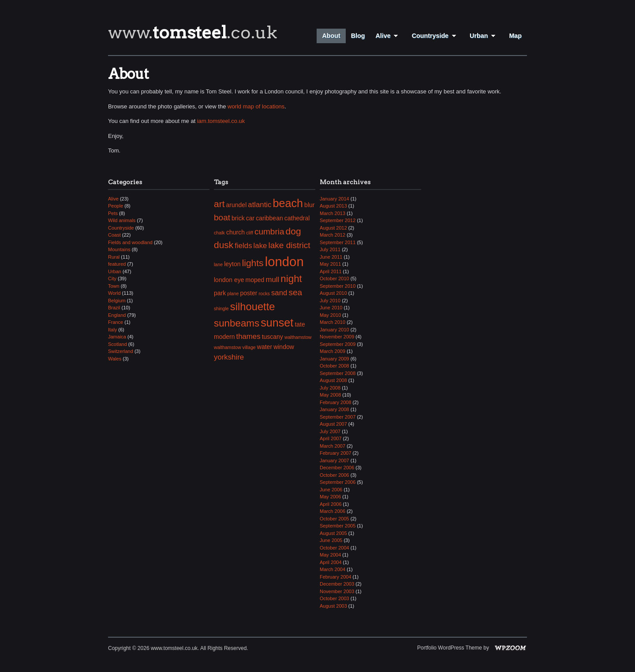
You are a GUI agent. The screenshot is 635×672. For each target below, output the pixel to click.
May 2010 (330, 315)
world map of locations (256, 106)
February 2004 (336, 577)
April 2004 (331, 562)
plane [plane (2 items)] (233, 293)
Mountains (119, 249)
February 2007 (336, 453)
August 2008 (333, 380)
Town (114, 286)
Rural (114, 257)
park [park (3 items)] (220, 293)
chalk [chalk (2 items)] (219, 233)
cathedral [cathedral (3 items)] (297, 218)
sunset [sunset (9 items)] (277, 323)
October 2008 (334, 366)
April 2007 (331, 438)
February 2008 (336, 402)
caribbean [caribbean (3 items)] (269, 218)
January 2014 (334, 199)
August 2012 (333, 228)
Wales (115, 359)
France (116, 322)
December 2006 (337, 468)
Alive (388, 36)
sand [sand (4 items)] (279, 293)
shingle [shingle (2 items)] (221, 308)
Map (515, 36)
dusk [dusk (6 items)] (224, 245)
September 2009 (338, 344)
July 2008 (330, 388)
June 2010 (331, 308)
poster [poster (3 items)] (248, 293)
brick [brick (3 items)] (238, 218)
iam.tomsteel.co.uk (221, 121)
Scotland (118, 344)
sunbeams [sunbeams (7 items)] (237, 323)
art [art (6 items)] (219, 204)
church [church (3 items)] (235, 232)
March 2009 (332, 351)
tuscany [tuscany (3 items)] (273, 337)
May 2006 (330, 497)
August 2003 (333, 606)
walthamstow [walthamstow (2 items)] (298, 337)
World (114, 293)
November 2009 (337, 337)
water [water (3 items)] (265, 347)
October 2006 (334, 475)
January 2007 (334, 460)
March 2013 (332, 213)
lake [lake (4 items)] (260, 246)
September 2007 (338, 417)
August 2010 (333, 293)
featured (117, 264)
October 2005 (334, 519)
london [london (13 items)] (284, 262)
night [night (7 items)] (291, 279)
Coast (114, 235)
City (112, 278)
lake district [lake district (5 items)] (289, 245)
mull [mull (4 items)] (272, 280)
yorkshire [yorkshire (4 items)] (229, 357)
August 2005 (333, 533)
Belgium (117, 301)
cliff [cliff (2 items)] (250, 233)
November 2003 (337, 591)
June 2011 (331, 257)
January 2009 (334, 359)
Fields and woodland (130, 242)
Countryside (435, 36)
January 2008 (334, 409)
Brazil (114, 308)
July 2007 (330, 431)
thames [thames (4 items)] (248, 336)
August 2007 (333, 424)
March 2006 (332, 511)
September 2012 (338, 220)
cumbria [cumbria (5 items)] (269, 232)
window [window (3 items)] (284, 347)
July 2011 (330, 249)
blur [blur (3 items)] (309, 205)
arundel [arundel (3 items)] (237, 205)
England (117, 315)
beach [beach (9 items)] (288, 203)
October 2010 (334, 278)
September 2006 (338, 482)
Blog (358, 36)
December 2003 (337, 584)
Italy (112, 330)
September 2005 (338, 526)
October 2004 (334, 548)
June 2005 (331, 540)
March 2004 (332, 569)
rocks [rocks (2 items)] (264, 293)
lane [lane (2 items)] (218, 264)
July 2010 (330, 301)
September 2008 (338, 373)
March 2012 (332, 235)
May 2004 (330, 555)
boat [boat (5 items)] (222, 217)
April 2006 (331, 504)
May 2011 (330, 264)
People (116, 206)
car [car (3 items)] (250, 218)
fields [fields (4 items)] (243, 246)
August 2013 (333, 206)
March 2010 (332, 322)
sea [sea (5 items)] (295, 292)
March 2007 (332, 446)
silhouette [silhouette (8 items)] (253, 306)
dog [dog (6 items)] (293, 231)
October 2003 (334, 598)
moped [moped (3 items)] (255, 280)
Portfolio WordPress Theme (450, 648)
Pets (113, 213)
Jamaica (117, 337)
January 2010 (334, 330)
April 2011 (331, 271)
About (331, 36)
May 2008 (330, 395)
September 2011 (338, 242)
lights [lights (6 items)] (253, 263)
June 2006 (331, 490)
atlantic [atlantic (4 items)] (260, 205)
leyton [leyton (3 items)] (232, 264)
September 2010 (338, 286)
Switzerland (121, 351)
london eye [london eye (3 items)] (229, 280)
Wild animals (122, 220)
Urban (484, 36)
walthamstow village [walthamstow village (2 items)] (235, 347)
